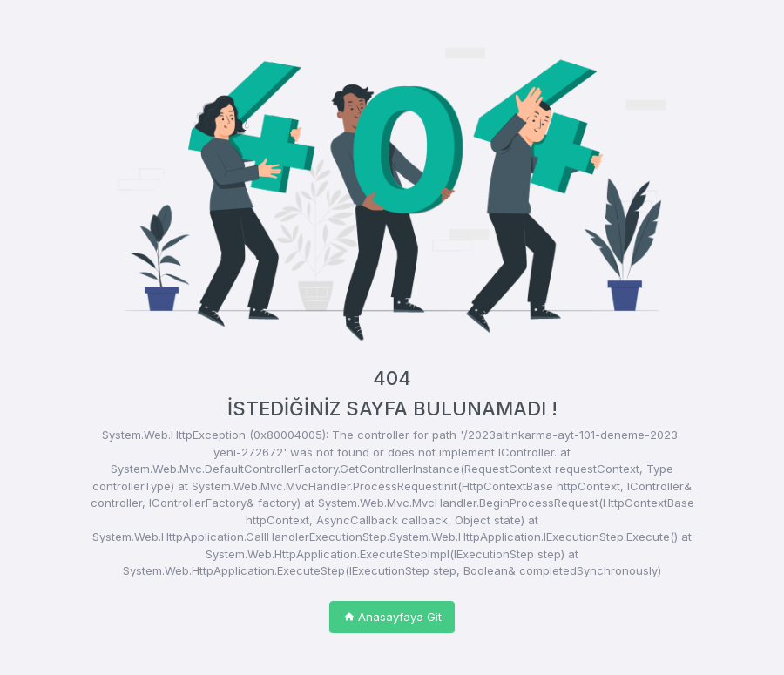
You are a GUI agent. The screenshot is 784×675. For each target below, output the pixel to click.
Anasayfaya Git (392, 617)
